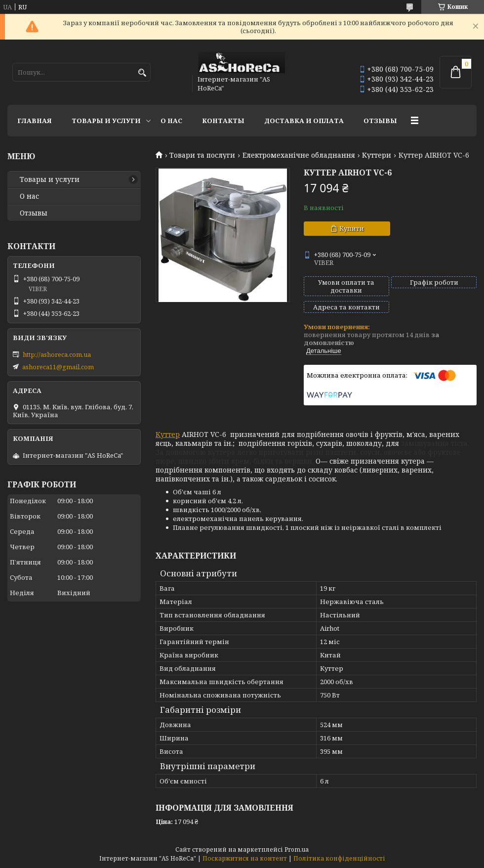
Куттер (168, 434)
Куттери (377, 155)
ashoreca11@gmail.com (58, 367)
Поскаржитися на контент (245, 858)
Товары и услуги (106, 121)
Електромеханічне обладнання (299, 155)
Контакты (223, 121)
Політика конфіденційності (339, 858)
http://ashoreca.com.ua (57, 354)
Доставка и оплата (304, 121)
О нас (171, 121)
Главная (35, 121)
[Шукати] (142, 73)
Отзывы (380, 121)
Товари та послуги (202, 155)
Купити (352, 228)
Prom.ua (297, 849)
